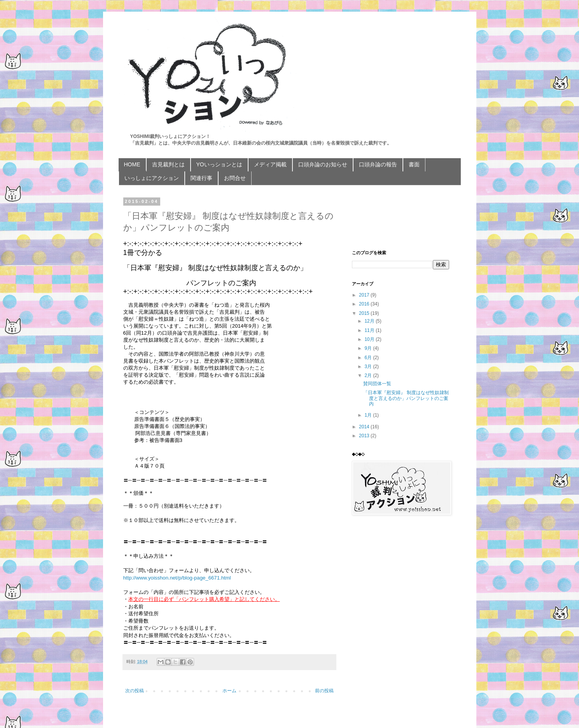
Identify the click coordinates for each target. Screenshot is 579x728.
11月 (370, 330)
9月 (369, 348)
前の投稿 (324, 691)
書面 (414, 164)
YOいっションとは (219, 164)
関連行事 (201, 178)
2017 (365, 295)
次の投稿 (135, 691)
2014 (365, 427)
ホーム (229, 691)
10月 (370, 339)
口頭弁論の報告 (378, 164)
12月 (370, 321)
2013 (365, 436)
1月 (369, 415)
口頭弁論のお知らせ (323, 164)
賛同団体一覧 (377, 384)
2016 (365, 304)
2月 (369, 375)
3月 (369, 367)
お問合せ (235, 178)
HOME (132, 164)
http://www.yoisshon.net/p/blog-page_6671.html (177, 578)
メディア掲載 (270, 164)
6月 (369, 358)
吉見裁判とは (168, 164)
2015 (365, 313)
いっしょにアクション (152, 178)
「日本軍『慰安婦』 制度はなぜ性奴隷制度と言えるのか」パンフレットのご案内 (406, 398)
